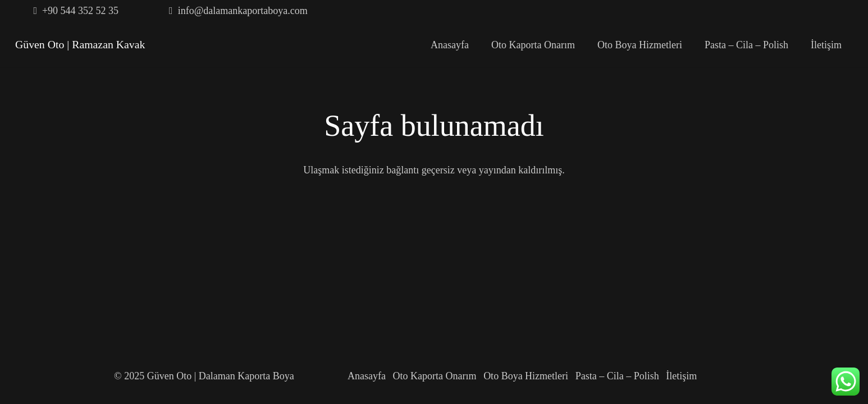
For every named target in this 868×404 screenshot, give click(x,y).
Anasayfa (367, 376)
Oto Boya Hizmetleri (526, 376)
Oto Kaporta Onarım (435, 376)
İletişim (681, 376)
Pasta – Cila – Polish (617, 376)
